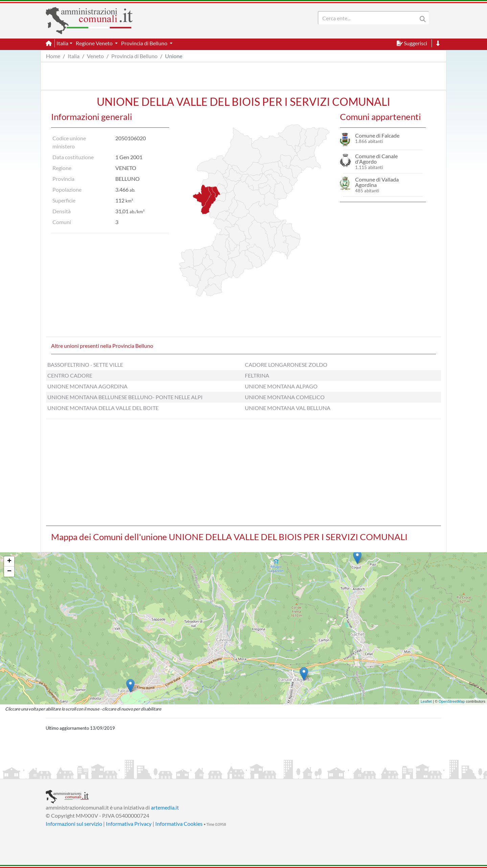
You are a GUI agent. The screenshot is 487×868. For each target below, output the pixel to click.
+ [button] (9, 561)
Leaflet (426, 701)
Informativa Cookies (179, 824)
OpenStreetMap (452, 701)
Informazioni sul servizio (74, 824)
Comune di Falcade (377, 135)
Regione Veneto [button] (95, 43)
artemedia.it (165, 807)
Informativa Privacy (129, 824)
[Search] (369, 18)
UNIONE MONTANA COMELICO (285, 397)
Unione (174, 56)
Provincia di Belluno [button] (145, 43)
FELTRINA (257, 375)
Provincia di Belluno (134, 56)
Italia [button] (62, 43)
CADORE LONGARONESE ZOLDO (286, 365)
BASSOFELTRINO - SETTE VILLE (85, 365)
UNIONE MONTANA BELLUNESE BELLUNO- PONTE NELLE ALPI (125, 397)
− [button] (9, 572)
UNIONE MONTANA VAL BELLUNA (288, 408)
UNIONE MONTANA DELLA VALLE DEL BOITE (103, 408)
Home (53, 56)
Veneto (95, 56)
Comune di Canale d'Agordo (376, 159)
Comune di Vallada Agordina (377, 182)
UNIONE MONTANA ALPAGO (281, 386)
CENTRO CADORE (70, 375)
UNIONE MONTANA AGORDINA (87, 386)
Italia (74, 56)
